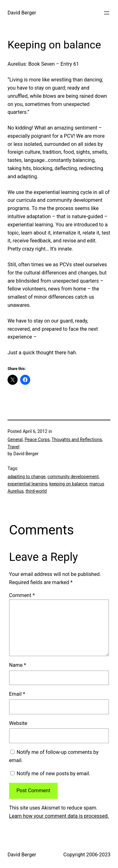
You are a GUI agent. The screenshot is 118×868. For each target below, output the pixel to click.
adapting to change (27, 477)
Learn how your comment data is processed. (59, 816)
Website (18, 723)
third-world (36, 491)
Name (18, 665)
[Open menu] (107, 13)
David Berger (22, 13)
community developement (73, 477)
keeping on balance (68, 484)
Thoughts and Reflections (77, 440)
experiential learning (27, 484)
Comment (22, 595)
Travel (14, 447)
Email (17, 694)
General (15, 440)
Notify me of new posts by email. (53, 774)
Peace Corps (37, 440)
